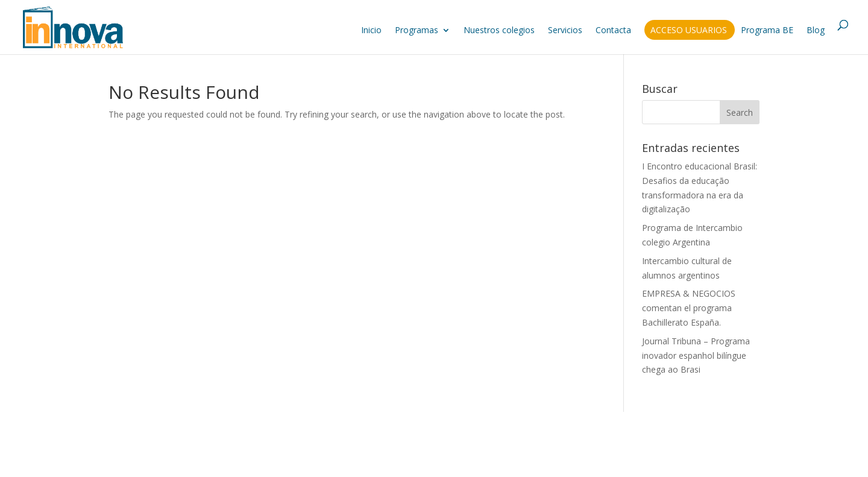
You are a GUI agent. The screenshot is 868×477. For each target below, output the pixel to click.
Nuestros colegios (499, 31)
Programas (417, 31)
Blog (816, 31)
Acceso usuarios (689, 31)
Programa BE (767, 31)
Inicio (371, 31)
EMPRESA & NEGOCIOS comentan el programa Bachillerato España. (689, 308)
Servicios (565, 31)
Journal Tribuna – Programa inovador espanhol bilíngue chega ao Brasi (696, 355)
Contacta (613, 31)
